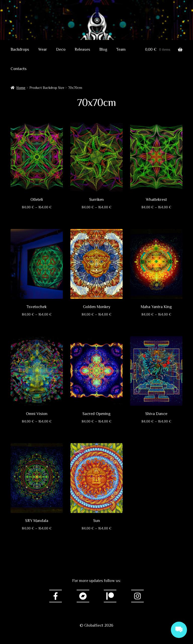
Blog (103, 49)
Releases (82, 49)
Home (21, 88)
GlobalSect (96, 31)
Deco (61, 49)
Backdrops (20, 49)
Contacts (19, 69)
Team (121, 49)
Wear (43, 49)
